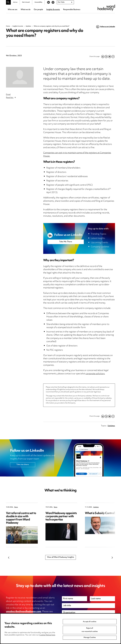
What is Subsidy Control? (100, 513)
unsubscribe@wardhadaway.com (24, 612)
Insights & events (53, 10)
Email (8, 95)
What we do (26, 10)
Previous (9, 558)
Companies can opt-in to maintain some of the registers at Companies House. (77, 155)
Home (8, 26)
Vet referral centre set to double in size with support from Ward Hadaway (21, 518)
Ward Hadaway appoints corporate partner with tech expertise (61, 517)
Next (112, 558)
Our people (38, 10)
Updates (28, 26)
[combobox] (65, 2)
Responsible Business (72, 10)
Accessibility (38, 2)
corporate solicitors (95, 374)
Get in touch (26, 2)
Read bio (11, 98)
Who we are (12, 10)
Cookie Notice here (47, 635)
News (16, 507)
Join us (15, 2)
